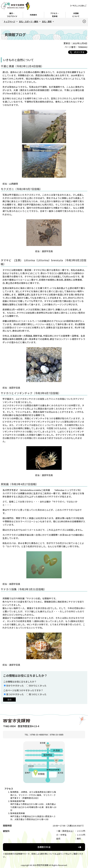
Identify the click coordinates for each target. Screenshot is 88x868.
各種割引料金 (44, 847)
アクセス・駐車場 (55, 15)
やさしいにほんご (79, 6)
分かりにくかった (38, 686)
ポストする (79, 52)
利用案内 (33, 15)
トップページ (9, 21)
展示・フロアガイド (12, 15)
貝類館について (76, 15)
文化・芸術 (47, 21)
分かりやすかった (15, 686)
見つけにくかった (38, 694)
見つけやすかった (15, 694)
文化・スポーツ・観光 (29, 21)
